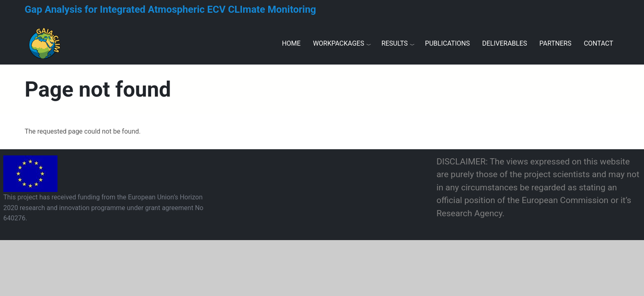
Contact (598, 43)
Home (291, 43)
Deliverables (505, 43)
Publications (447, 43)
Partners (555, 43)
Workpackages (339, 43)
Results (395, 43)
